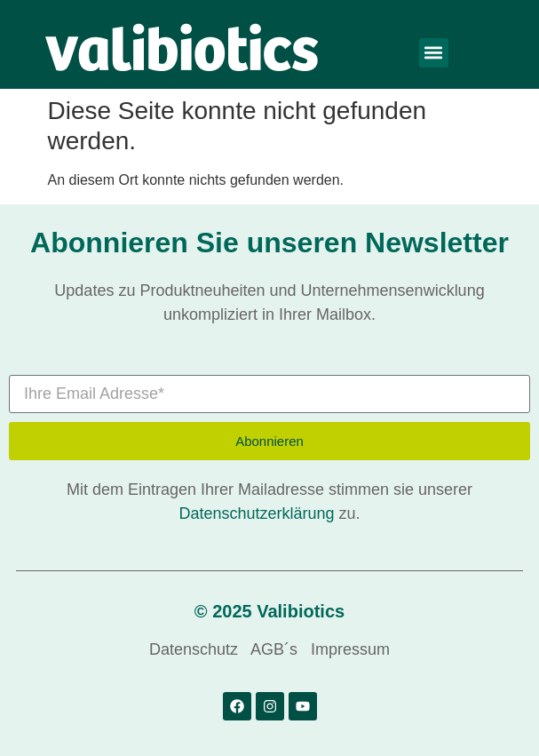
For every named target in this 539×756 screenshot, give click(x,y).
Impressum (350, 649)
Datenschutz (194, 649)
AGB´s (274, 649)
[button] (434, 53)
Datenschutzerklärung (256, 513)
